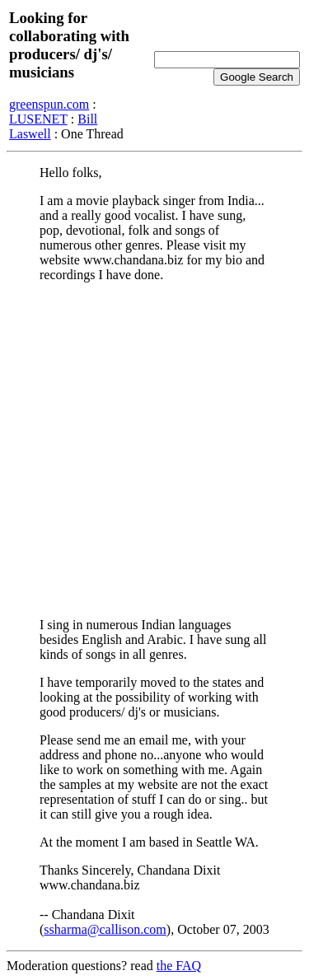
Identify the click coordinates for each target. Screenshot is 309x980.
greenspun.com (49, 104)
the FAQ (179, 966)
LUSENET (38, 119)
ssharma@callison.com (105, 929)
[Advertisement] (154, 450)
